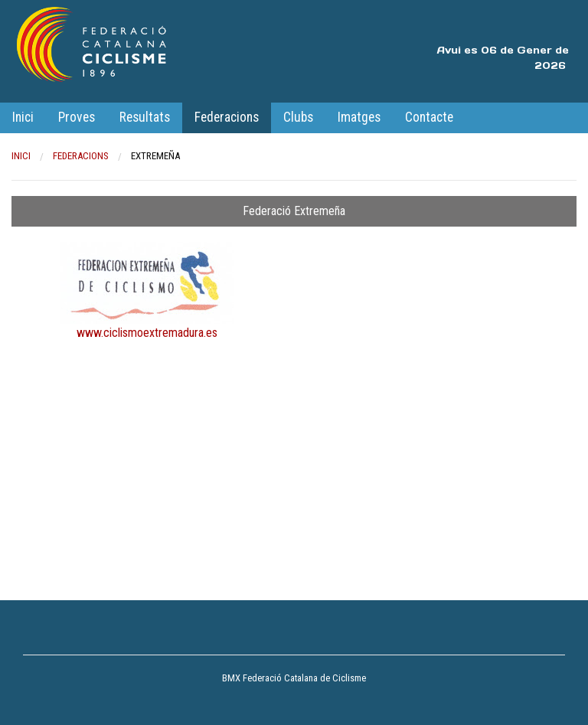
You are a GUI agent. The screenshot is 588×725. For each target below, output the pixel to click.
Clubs (298, 117)
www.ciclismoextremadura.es (147, 333)
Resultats (145, 117)
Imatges (359, 117)
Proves (77, 117)
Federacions (227, 117)
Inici (23, 117)
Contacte (429, 117)
